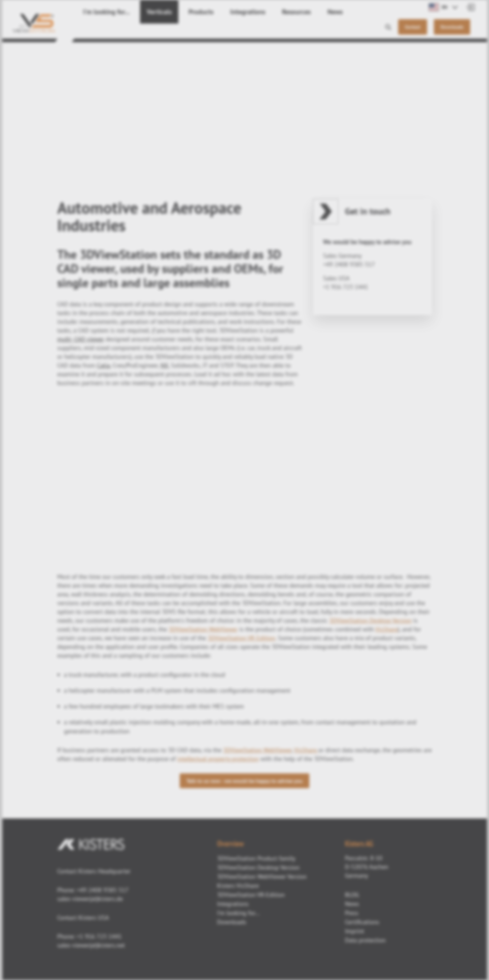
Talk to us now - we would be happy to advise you (244, 781)
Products (185, 30)
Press (352, 913)
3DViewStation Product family (256, 858)
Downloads (232, 922)
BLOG (352, 895)
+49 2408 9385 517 (102, 890)
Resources (270, 30)
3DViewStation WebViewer (203, 629)
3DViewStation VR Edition (241, 638)
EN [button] (438, 7)
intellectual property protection (218, 759)
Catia (103, 365)
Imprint (355, 931)
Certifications (362, 922)
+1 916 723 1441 (99, 936)
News (305, 30)
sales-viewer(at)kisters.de (90, 899)
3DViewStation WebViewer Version (262, 877)
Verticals (148, 30)
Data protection (365, 940)
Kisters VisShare (238, 886)
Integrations (227, 30)
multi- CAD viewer (81, 339)
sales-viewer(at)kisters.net (91, 945)
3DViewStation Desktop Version (370, 620)
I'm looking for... (102, 30)
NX (164, 365)
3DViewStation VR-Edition (251, 895)
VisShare (387, 629)
